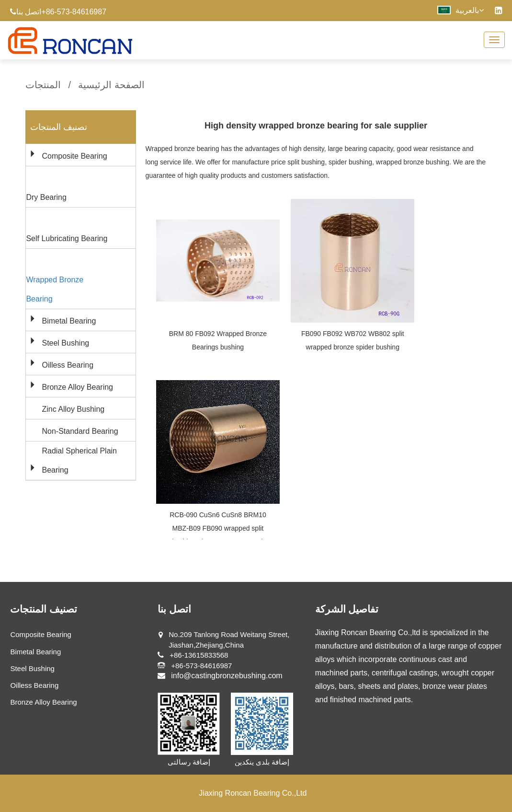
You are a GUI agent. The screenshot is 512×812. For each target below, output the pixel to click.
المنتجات (43, 85)
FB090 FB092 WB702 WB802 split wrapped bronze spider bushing (353, 340)
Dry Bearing (46, 197)
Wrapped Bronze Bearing (55, 289)
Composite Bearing (74, 156)
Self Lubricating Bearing (67, 238)
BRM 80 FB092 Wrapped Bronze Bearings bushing (218, 340)
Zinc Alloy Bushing (73, 409)
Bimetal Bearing (69, 321)
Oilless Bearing (68, 365)
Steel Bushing (65, 343)
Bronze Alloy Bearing (77, 387)
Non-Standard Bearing (80, 431)
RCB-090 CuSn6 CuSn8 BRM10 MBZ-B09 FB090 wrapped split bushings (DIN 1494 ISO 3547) (218, 528)
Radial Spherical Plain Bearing (79, 460)
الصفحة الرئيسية (111, 85)
